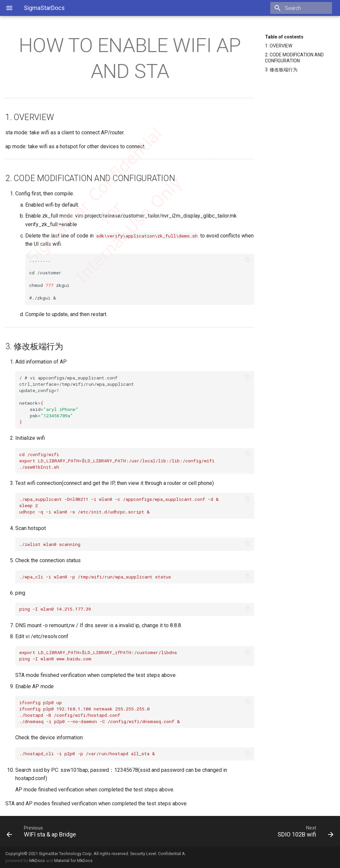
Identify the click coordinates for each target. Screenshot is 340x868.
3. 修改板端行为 (281, 70)
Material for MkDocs (73, 861)
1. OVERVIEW (279, 46)
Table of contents (284, 37)
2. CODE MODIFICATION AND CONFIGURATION (294, 58)
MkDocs (37, 861)
